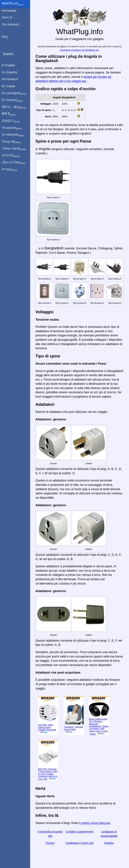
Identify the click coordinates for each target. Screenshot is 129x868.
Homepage (9, 11)
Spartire (109, 843)
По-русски (12, 128)
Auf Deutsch (10, 79)
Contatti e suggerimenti (80, 832)
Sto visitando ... (12, 24)
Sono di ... (9, 17)
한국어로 (11, 155)
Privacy (50, 843)
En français (12, 100)
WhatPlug (13, 4)
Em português (14, 93)
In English (8, 65)
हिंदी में (9, 114)
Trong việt (11, 142)
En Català (8, 86)
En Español (10, 72)
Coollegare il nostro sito (80, 843)
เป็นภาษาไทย (14, 162)
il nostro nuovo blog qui (95, 823)
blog (5, 37)
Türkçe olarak (14, 149)
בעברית (10, 169)
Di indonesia (13, 135)
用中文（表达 (14, 107)
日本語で (11, 121)
